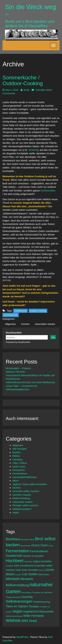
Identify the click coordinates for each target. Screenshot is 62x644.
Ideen (16, 481)
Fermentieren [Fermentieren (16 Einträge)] (39, 551)
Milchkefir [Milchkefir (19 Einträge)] (13, 579)
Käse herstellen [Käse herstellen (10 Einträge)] (30, 570)
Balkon (16, 456)
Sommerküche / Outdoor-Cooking (23, 80)
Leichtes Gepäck (22, 495)
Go (53, 337)
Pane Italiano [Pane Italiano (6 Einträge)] (26, 593)
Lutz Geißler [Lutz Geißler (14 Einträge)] (30, 574)
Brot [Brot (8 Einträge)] (32, 539)
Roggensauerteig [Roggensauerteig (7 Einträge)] (13, 597)
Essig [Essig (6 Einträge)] (51, 546)
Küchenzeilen (48, 190)
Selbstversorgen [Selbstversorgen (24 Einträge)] (19, 601)
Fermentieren (20, 473)
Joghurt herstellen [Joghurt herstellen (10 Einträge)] (42, 561)
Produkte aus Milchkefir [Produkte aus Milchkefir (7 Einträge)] (42, 592)
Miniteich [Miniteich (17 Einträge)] (27, 579)
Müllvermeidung (21, 498)
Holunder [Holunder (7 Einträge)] (28, 561)
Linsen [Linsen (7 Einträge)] (18, 574)
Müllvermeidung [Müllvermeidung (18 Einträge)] (17, 585)
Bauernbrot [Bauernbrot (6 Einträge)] (25, 540)
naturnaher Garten (45, 324)
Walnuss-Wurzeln (15, 372)
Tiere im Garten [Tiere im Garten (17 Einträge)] (17, 606)
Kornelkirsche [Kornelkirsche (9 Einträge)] (27, 566)
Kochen (25, 324)
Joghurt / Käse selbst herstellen (30, 484)
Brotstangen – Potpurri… (19, 368)
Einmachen (19, 470)
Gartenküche (21, 311)
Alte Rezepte (20, 449)
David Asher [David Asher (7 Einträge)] (26, 546)
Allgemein (10, 324)
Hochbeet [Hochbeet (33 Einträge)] (15, 561)
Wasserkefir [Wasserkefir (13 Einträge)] (46, 612)
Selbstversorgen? (22, 509)
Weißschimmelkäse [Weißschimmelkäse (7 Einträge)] (14, 616)
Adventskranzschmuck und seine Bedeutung (30, 382)
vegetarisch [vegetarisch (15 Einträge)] (31, 611)
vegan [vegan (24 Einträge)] (17, 611)
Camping (17, 459)
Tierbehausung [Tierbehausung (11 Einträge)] (42, 602)
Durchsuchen (14, 333)
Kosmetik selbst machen (26, 491)
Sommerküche (11, 315)
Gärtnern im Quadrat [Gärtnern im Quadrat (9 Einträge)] (33, 556)
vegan (16, 512)
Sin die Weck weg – (31, 10)
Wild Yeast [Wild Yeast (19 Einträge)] (29, 621)
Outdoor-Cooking (38, 311)
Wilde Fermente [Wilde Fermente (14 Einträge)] (33, 616)
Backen (17, 452)
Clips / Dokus (20, 463)
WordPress (22, 637)
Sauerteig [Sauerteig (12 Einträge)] (27, 597)
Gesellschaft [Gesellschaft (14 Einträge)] (14, 556)
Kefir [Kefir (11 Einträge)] (17, 566)
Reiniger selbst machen (25, 505)
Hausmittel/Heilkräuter (25, 477)
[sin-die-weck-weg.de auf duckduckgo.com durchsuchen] (27, 337)
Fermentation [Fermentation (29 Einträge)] (17, 551)
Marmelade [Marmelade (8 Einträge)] (44, 574)
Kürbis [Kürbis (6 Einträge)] (42, 570)
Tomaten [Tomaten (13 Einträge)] (34, 606)
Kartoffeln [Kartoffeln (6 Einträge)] (10, 566)
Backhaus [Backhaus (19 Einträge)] (13, 539)
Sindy (25, 90)
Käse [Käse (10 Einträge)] (18, 570)
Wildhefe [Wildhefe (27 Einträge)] (13, 621)
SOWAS (33, 150)
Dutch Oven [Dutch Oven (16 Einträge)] (40, 545)
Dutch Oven (19, 467)
